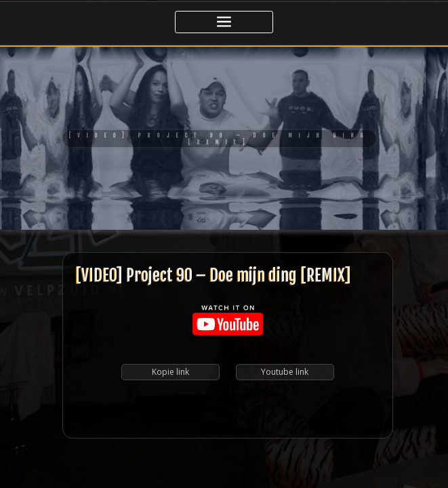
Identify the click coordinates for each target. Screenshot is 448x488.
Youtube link (285, 285)
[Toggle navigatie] (224, 22)
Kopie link (170, 285)
